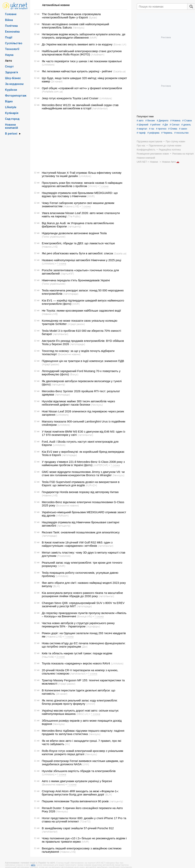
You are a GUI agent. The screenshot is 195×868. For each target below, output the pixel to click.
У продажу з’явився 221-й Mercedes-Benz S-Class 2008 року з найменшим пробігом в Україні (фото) (83, 463)
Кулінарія (12, 113)
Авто (9, 60)
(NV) (67, 744)
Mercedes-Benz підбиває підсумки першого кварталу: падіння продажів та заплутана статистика (83, 732)
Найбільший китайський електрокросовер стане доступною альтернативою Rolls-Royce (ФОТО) (82, 53)
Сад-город (12, 119)
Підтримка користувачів (150, 142)
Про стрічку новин (175, 142)
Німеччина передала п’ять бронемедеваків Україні (76, 280)
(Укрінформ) (93, 626)
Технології (12, 49)
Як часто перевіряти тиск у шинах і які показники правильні (82, 61)
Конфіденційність (146, 150)
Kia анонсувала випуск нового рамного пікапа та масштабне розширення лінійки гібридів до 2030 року (82, 594)
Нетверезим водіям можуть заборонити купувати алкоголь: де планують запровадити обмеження (84, 36)
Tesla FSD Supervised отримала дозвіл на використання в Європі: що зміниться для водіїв (81, 484)
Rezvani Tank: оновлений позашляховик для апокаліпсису (81, 532)
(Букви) (93, 17)
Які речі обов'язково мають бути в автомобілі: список (78, 253)
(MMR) (93, 38)
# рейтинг (155, 125)
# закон (183, 129)
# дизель (186, 125)
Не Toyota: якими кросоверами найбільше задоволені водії (81, 310)
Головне (11, 14)
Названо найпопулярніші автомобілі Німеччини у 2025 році (82, 260)
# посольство (181, 133)
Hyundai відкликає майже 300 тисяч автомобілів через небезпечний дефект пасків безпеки (78, 403)
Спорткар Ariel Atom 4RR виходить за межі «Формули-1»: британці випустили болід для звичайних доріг (80, 793)
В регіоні (11, 133)
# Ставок (187, 121)
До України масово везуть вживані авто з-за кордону (77, 44)
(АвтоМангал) (100, 108)
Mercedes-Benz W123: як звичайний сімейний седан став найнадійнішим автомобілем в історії (80, 107)
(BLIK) (56, 586)
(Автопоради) (71, 294)
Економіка (12, 31)
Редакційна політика (170, 150)
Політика (11, 26)
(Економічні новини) (69, 354)
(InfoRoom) (62, 516)
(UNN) (86, 764)
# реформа (153, 133)
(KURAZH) (91, 485)
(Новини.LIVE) (71, 206)
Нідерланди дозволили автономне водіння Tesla (74, 233)
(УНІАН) (92, 186)
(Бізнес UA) (120, 44)
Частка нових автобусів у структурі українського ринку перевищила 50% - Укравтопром (78, 625)
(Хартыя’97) (67, 274)
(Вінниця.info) (84, 616)
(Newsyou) (78, 28)
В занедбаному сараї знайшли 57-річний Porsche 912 (78, 828)
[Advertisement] (80, 141)
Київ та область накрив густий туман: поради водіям (77, 653)
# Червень (167, 133)
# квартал (142, 129)
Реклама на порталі (183, 154)
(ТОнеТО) (85, 821)
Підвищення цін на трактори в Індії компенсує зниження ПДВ (83, 361)
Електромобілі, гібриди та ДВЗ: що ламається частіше (78, 243)
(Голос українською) (54, 237)
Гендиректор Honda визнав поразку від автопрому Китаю (80, 492)
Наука (9, 55)
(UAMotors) (48, 65)
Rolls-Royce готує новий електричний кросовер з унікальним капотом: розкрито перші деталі (83, 752)
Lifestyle (11, 107)
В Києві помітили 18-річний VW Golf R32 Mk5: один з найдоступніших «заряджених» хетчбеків (77, 544)
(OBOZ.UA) (82, 714)
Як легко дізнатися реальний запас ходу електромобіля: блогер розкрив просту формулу (80, 702)
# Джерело (163, 121)
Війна (9, 20)
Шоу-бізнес (13, 78)
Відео (9, 101)
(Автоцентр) (74, 226)
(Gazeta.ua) (119, 71)
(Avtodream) (98, 54)
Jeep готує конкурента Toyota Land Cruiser (70, 98)
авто (33, 865)
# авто (140, 121)
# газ (152, 129)
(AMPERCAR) (101, 465)
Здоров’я (12, 72)
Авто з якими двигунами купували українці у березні (77, 781)
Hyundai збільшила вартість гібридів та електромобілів (79, 771)
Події (9, 37)
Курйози (11, 90)
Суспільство (14, 43)
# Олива (173, 129)
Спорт (9, 66)
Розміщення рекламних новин (153, 154)
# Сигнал (175, 125)
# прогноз (161, 129)
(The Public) (74, 216)
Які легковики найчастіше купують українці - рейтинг (77, 71)
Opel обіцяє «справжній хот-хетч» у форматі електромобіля (82, 88)
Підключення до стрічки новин (165, 146)
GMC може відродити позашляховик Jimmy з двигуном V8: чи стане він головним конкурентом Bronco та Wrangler (83, 473)
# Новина (175, 121)
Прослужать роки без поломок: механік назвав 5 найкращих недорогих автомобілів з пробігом (82, 184)
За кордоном (14, 84)
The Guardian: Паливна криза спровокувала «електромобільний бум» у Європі (71, 16)
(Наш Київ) (48, 657)
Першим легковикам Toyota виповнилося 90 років (75, 801)
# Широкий (143, 125)
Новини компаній (12, 126)
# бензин (150, 121)
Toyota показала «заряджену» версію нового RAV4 (76, 663)
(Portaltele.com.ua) (52, 92)
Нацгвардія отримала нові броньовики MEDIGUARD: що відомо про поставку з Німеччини (80, 194)
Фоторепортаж (16, 95)
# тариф (141, 133)
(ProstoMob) (64, 556)
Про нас (141, 146)
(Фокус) (74, 374)
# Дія (165, 125)
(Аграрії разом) (76, 324)
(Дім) (85, 647)
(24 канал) (57, 81)
